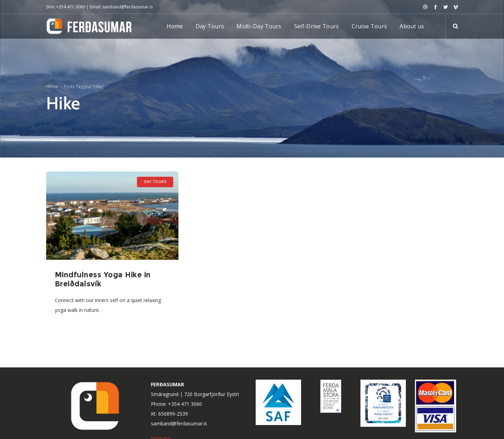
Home (52, 86)
